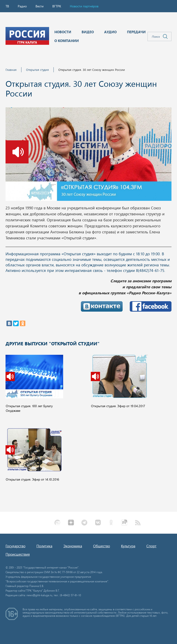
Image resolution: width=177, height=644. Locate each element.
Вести (40, 6)
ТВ (7, 6)
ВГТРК (57, 6)
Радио (22, 6)
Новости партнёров (84, 6)
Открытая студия (37, 70)
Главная (11, 70)
